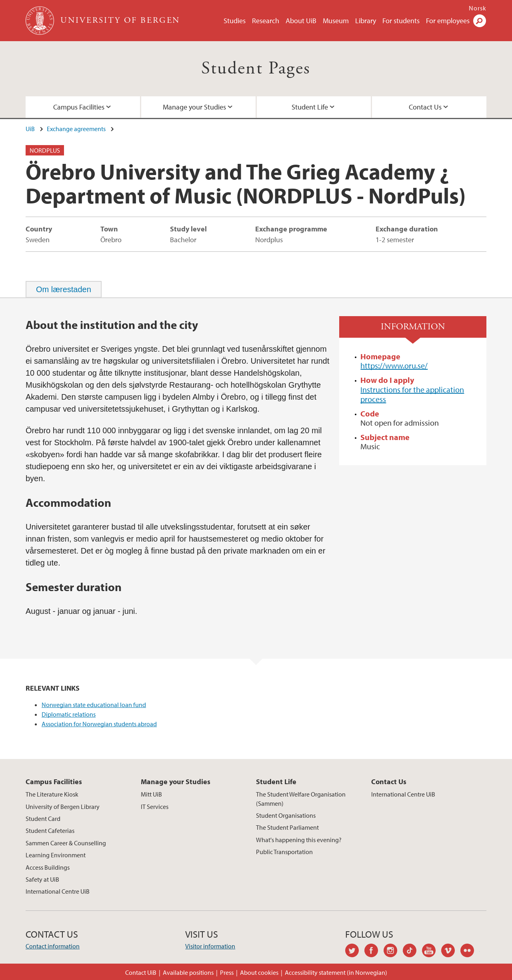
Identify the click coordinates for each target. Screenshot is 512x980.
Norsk (478, 8)
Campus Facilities (79, 107)
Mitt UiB (151, 794)
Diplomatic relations (69, 714)
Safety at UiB (42, 879)
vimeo (451, 952)
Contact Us (425, 107)
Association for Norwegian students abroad (99, 724)
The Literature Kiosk (52, 794)
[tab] (64, 289)
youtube (432, 952)
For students (401, 21)
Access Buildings (48, 867)
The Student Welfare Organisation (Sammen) (301, 799)
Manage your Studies (194, 107)
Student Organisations (286, 815)
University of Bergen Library (63, 807)
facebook (374, 952)
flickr (470, 952)
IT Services (155, 807)
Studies (235, 21)
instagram (393, 952)
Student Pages (256, 69)
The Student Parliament (287, 827)
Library (366, 21)
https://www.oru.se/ (394, 366)
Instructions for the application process (412, 394)
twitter (355, 952)
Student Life (310, 107)
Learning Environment (56, 855)
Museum (336, 21)
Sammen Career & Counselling (66, 843)
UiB (30, 129)
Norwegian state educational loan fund (94, 705)
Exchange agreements (76, 129)
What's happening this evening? (299, 840)
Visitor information (210, 946)
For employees (448, 21)
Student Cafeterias (50, 831)
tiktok (412, 952)
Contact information (53, 946)
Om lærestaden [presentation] (64, 289)
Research (266, 21)
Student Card (43, 819)
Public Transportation (284, 852)
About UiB (301, 21)
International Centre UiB (58, 891)
